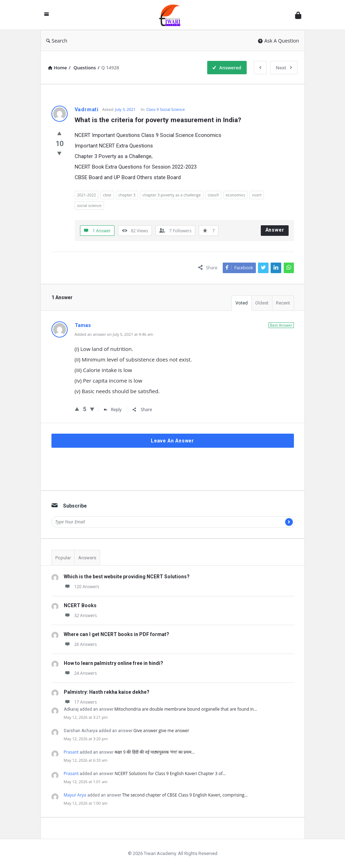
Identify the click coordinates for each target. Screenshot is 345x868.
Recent (283, 303)
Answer (275, 230)
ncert (257, 195)
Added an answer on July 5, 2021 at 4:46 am (114, 334)
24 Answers (80, 673)
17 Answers (80, 702)
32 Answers (80, 615)
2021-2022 (87, 195)
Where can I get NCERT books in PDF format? (116, 634)
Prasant (71, 752)
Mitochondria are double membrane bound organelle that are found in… (186, 709)
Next (284, 68)
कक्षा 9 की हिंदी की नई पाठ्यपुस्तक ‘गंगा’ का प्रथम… (155, 752)
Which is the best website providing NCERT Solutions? (127, 577)
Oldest (262, 303)
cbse (107, 195)
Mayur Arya (75, 795)
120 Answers (82, 587)
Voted (242, 303)
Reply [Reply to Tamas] (113, 410)
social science (89, 205)
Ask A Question (279, 41)
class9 (213, 195)
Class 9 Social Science (165, 109)
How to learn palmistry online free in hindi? (113, 663)
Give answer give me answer (161, 731)
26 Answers (80, 644)
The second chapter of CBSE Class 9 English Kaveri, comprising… (185, 795)
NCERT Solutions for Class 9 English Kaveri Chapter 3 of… (170, 773)
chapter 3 (127, 195)
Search (57, 41)
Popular (63, 558)
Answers (87, 558)
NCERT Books (80, 605)
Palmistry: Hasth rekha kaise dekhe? (107, 692)
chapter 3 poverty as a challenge (171, 195)
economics (236, 195)
